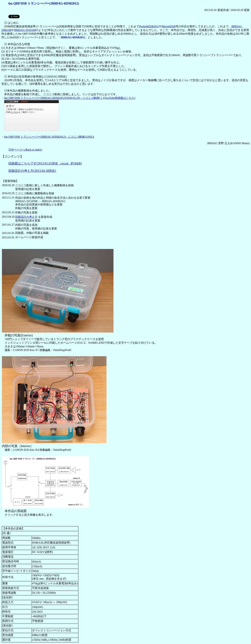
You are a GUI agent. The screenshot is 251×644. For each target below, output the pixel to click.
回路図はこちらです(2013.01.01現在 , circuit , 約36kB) (45, 163)
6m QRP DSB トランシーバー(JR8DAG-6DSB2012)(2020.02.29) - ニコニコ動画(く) (54, 98)
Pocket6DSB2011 (149, 26)
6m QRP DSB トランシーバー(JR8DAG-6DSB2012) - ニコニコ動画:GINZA (49, 137)
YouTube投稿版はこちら (120, 98)
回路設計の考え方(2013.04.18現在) (32, 171)
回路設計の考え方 (26, 217)
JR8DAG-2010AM (25, 30)
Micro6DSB (169, 26)
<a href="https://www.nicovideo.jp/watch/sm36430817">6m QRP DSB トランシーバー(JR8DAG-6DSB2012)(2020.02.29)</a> (32, 115)
